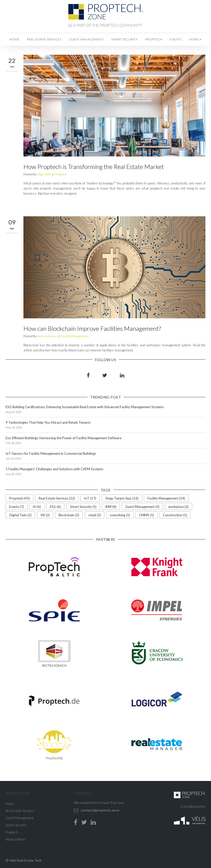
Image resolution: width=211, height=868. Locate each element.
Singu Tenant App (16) (122, 498)
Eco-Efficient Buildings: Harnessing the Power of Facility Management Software (64, 438)
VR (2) (45, 515)
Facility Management (75, 336)
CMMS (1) (146, 515)
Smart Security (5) (83, 507)
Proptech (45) (19, 498)
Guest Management (86, 39)
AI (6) (37, 507)
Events (176, 39)
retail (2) (95, 515)
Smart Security (124, 39)
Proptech (154, 39)
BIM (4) (111, 507)
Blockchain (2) (69, 515)
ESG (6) (55, 507)
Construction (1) (175, 515)
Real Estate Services (44, 39)
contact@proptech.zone (100, 810)
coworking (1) (120, 515)
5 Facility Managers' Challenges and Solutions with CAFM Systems (54, 469)
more (195, 39)
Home (14, 39)
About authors (16, 839)
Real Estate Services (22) (57, 498)
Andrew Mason (47, 336)
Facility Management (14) (166, 498)
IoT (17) (90, 498)
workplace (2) (178, 507)
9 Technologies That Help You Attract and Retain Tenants (48, 422)
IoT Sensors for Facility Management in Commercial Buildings (51, 453)
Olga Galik (44, 174)
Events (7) (17, 507)
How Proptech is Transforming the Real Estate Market (94, 167)
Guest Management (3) (142, 507)
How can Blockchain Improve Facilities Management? (92, 328)
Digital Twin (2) (20, 515)
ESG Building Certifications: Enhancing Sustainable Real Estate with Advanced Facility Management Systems (85, 407)
